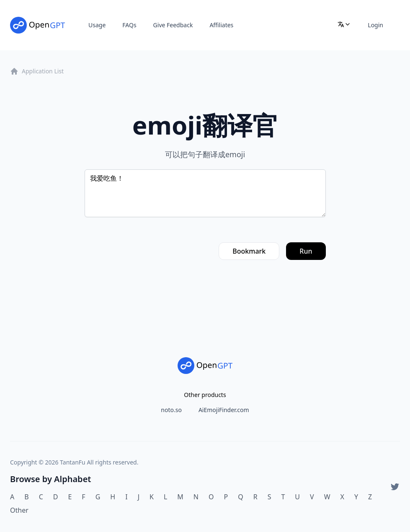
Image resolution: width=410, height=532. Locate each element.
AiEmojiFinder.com (224, 410)
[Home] (37, 25)
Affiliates (221, 25)
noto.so (171, 410)
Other (19, 510)
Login (375, 25)
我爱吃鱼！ (205, 193)
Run (306, 251)
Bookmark (249, 251)
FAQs (129, 25)
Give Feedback (173, 25)
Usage (97, 25)
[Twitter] (395, 487)
